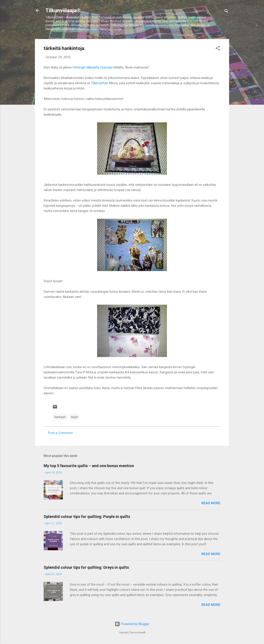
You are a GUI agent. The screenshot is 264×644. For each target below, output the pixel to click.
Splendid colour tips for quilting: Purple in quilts (87, 517)
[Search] (226, 12)
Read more (211, 503)
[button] (218, 49)
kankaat (60, 417)
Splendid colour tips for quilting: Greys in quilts (86, 567)
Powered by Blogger (132, 624)
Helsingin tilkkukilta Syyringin (93, 67)
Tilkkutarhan (100, 83)
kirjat (75, 417)
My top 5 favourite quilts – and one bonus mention (89, 466)
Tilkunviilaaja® (63, 10)
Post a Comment (60, 433)
